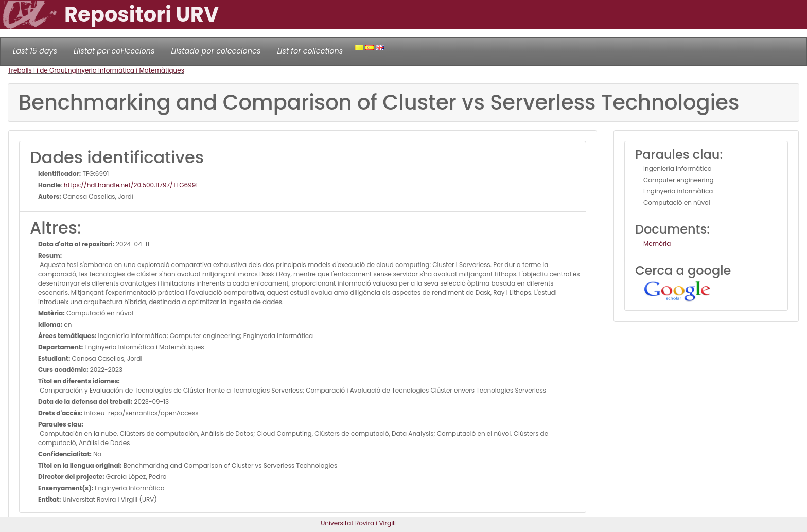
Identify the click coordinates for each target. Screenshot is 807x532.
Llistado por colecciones (216, 51)
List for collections (310, 51)
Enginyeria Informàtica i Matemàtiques (125, 70)
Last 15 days (35, 51)
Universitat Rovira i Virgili (358, 523)
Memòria (657, 244)
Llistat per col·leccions (114, 51)
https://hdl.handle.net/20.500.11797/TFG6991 (131, 185)
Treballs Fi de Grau (36, 70)
